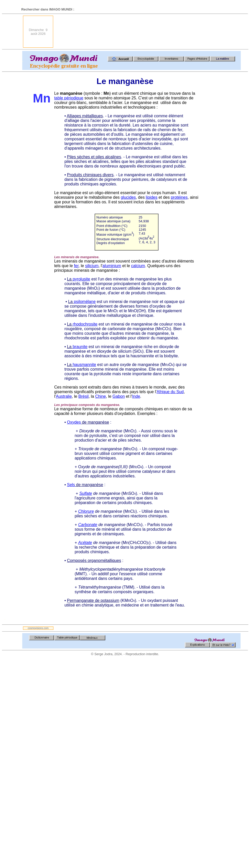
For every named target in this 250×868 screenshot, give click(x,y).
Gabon (119, 396)
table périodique (69, 98)
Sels (71, 485)
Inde (136, 396)
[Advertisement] (223, 32)
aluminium (112, 266)
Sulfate (86, 493)
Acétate (85, 543)
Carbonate (88, 525)
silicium (92, 266)
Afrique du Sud (170, 392)
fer (76, 266)
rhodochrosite (85, 324)
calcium (138, 266)
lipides (151, 197)
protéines (179, 197)
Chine (100, 396)
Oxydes (74, 422)
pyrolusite (81, 279)
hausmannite (84, 365)
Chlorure (86, 511)
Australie (64, 396)
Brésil (84, 396)
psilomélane (85, 302)
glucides (128, 197)
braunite (80, 347)
